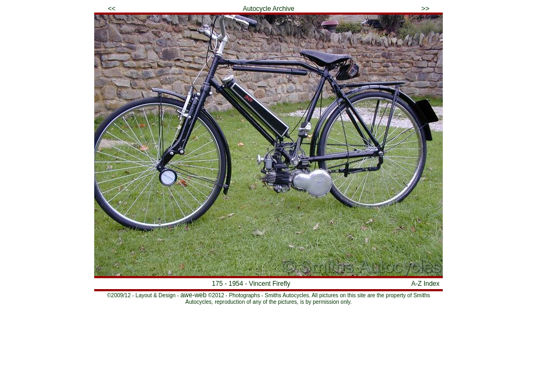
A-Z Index (425, 284)
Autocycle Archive (269, 9)
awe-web (193, 295)
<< (112, 9)
